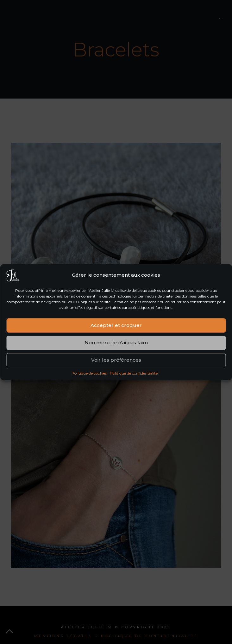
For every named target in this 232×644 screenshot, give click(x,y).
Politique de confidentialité (134, 375)
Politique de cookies (89, 375)
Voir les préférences (116, 362)
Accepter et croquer (116, 327)
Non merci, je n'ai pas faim (116, 345)
